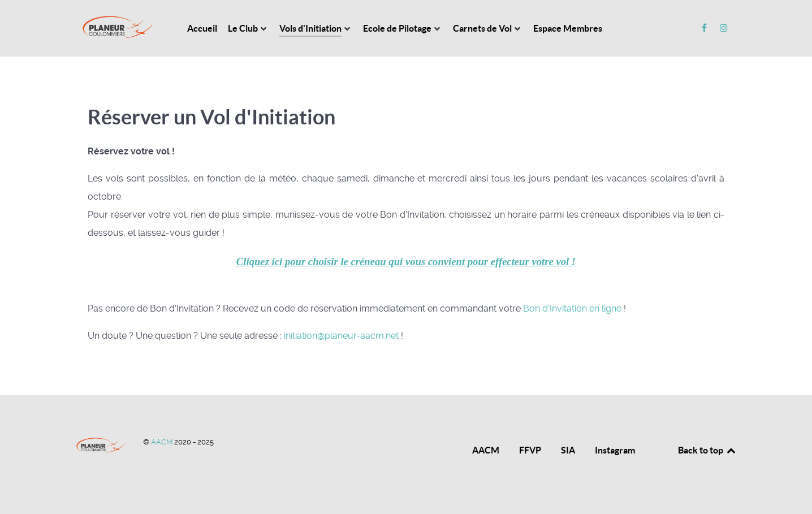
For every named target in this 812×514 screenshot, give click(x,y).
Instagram (615, 450)
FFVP (530, 450)
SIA (568, 450)
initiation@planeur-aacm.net (341, 336)
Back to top (707, 450)
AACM (163, 442)
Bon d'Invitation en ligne (572, 308)
